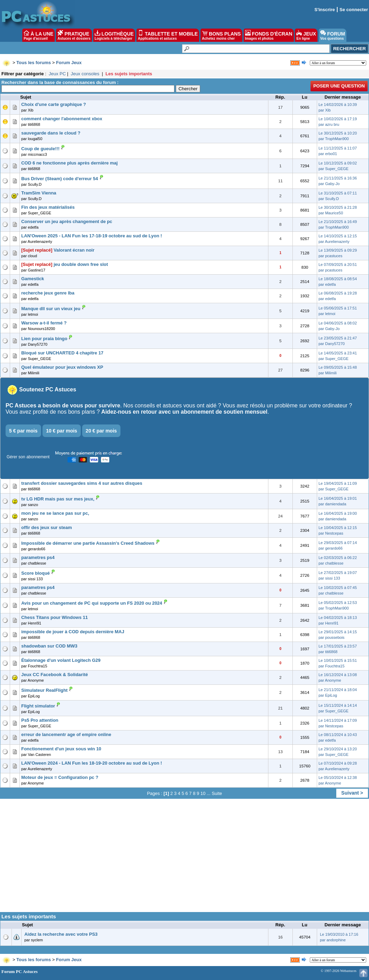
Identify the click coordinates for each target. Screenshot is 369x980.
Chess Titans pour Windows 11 (54, 617)
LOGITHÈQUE (114, 35)
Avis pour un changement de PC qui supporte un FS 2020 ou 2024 (92, 603)
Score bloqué (36, 573)
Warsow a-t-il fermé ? (44, 323)
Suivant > (352, 793)
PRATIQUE (74, 35)
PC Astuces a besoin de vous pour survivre (63, 405)
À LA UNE (38, 35)
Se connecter (354, 10)
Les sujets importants (129, 74)
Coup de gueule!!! (40, 149)
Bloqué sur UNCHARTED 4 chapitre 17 (62, 353)
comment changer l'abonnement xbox (62, 119)
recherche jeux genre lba (48, 293)
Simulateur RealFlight (44, 690)
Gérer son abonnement (28, 457)
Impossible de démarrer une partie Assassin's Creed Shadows (88, 543)
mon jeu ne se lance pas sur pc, (55, 513)
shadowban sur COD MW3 (49, 646)
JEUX (306, 35)
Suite (217, 793)
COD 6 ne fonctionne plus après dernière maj (69, 163)
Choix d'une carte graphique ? (54, 104)
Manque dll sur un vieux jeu (51, 309)
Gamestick (33, 279)
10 (203, 793)
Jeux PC (57, 74)
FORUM (333, 35)
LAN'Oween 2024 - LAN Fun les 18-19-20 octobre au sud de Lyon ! (92, 763)
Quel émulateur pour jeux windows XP (62, 367)
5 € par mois (23, 431)
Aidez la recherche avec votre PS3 (61, 934)
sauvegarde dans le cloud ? (51, 133)
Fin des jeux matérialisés (48, 207)
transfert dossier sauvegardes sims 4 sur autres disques (82, 483)
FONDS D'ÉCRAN (269, 35)
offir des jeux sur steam (46, 527)
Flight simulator (38, 706)
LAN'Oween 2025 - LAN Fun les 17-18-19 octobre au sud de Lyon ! (92, 236)
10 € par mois (62, 431)
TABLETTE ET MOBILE (168, 35)
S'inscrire (325, 10)
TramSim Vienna (39, 193)
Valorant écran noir (74, 250)
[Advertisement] (184, 858)
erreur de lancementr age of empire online (66, 734)
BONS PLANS (221, 35)
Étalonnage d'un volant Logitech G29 (61, 660)
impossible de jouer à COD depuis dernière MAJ (73, 632)
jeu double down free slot (81, 264)
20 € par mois (101, 431)
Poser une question (339, 86)
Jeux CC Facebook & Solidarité (54, 675)
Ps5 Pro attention (40, 720)
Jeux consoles (85, 74)
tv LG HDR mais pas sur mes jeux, (58, 499)
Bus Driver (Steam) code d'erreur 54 (60, 179)
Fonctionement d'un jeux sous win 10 (61, 749)
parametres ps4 (38, 557)
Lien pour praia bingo (44, 339)
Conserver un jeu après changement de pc (67, 221)
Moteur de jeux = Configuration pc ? (60, 777)
